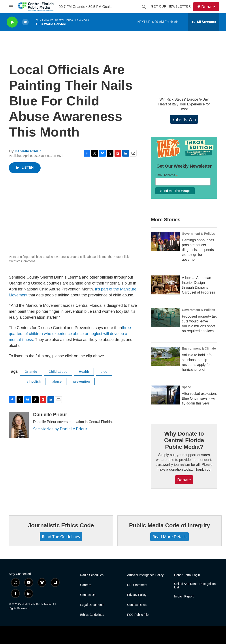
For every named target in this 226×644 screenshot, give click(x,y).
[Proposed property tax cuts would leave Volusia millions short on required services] (165, 318)
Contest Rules (137, 605)
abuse (57, 382)
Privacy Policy (137, 595)
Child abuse (58, 372)
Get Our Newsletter (171, 6)
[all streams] (204, 22)
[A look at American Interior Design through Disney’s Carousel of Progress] (165, 285)
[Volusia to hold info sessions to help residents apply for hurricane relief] (165, 356)
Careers (86, 585)
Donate (208, 7)
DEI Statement (137, 585)
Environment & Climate (199, 348)
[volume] (25, 22)
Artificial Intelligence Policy (145, 575)
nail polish (33, 382)
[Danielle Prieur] (19, 425)
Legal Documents (92, 605)
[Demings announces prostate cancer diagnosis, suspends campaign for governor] (165, 241)
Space (186, 387)
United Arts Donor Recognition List (195, 586)
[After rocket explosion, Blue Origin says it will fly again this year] (165, 395)
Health (84, 372)
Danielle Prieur (28, 151)
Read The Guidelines (61, 537)
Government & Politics (198, 234)
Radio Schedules (92, 575)
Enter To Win (184, 119)
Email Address (167, 175)
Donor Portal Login (187, 575)
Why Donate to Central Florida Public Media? (184, 440)
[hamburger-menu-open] (11, 7)
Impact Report (184, 596)
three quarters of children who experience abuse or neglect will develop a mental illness (70, 334)
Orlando (31, 372)
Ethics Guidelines (92, 615)
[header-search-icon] (144, 7)
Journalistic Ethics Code (61, 525)
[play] (12, 22)
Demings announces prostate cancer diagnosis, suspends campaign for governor (198, 250)
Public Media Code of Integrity (170, 525)
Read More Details (169, 537)
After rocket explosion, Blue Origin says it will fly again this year (199, 398)
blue (104, 372)
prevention (82, 382)
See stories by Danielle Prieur (60, 429)
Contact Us (88, 595)
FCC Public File (138, 615)
